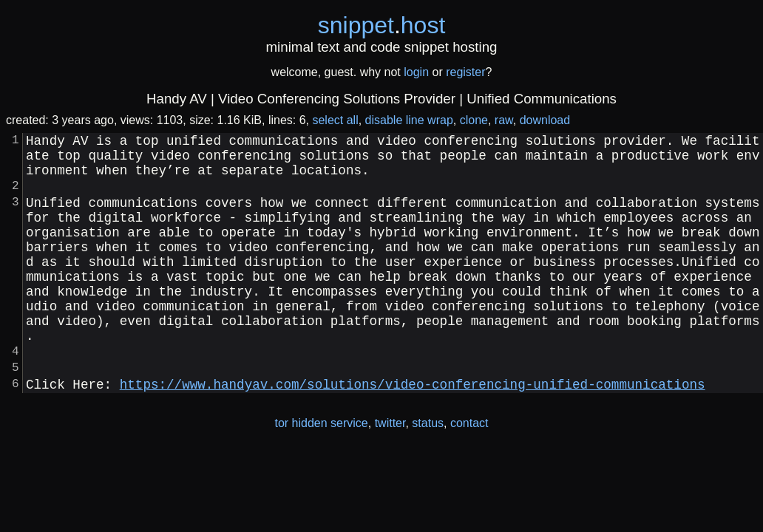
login (416, 72)
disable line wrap (409, 120)
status (428, 473)
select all (335, 120)
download (545, 120)
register (465, 72)
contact (469, 473)
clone (474, 120)
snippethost (382, 25)
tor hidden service (321, 473)
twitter (390, 473)
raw (504, 120)
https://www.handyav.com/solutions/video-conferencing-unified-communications (413, 434)
